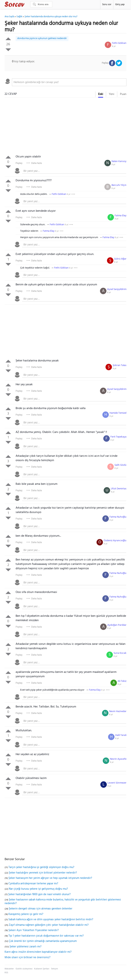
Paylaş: (19, 163)
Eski (101, 94)
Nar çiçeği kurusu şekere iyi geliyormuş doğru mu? (38, 889)
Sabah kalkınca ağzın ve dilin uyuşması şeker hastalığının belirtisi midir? (51, 920)
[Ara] (41, 4)
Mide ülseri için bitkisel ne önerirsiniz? (28, 957)
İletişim (55, 969)
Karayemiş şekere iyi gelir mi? (26, 914)
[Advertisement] (65, 127)
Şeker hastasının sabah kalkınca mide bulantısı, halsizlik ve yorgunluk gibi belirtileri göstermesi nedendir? (63, 902)
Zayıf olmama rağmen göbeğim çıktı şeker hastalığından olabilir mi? (49, 925)
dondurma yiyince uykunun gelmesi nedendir (42, 38)
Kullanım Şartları (42, 969)
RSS (6, 973)
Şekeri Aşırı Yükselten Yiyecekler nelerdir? (34, 930)
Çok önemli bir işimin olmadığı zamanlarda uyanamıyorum (43, 941)
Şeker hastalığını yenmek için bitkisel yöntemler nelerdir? (43, 873)
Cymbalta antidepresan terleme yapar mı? (33, 884)
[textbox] (69, 82)
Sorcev (27, 5)
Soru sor (107, 4)
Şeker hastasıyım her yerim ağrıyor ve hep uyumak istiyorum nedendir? (50, 878)
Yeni (112, 94)
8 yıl (114, 46)
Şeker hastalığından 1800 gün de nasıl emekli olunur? (39, 894)
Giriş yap (120, 4)
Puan (123, 94)
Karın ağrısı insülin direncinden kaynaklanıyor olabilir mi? (38, 952)
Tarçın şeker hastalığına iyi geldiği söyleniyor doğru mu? (41, 867)
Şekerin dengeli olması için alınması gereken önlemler (41, 909)
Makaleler (9, 969)
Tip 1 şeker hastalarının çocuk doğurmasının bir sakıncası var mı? (46, 936)
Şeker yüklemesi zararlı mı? (26, 947)
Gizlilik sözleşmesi (24, 969)
